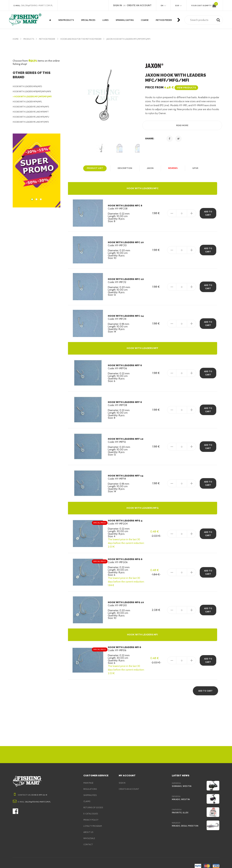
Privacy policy (92, 814)
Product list (95, 168)
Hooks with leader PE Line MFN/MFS (33, 107)
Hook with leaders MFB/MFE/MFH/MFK (33, 91)
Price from (170, 87)
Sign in (122, 777)
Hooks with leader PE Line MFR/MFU (33, 117)
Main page (89, 777)
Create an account (129, 784)
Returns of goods (94, 802)
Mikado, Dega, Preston (185, 820)
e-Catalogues (91, 808)
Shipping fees (91, 790)
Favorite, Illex (180, 807)
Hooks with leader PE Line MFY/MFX (32, 122)
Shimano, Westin (181, 781)
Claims (87, 796)
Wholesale (90, 833)
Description (124, 168)
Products (29, 39)
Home (16, 39)
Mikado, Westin (180, 794)
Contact (88, 839)
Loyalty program (93, 821)
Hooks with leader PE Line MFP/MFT (32, 112)
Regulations (90, 784)
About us (88, 827)
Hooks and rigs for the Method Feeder (85, 39)
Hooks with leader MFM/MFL (28, 102)
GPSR (194, 168)
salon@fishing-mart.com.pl (38, 5)
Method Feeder (49, 39)
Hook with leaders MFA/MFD (28, 86)
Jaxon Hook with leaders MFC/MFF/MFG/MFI (136, 39)
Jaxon (149, 168)
